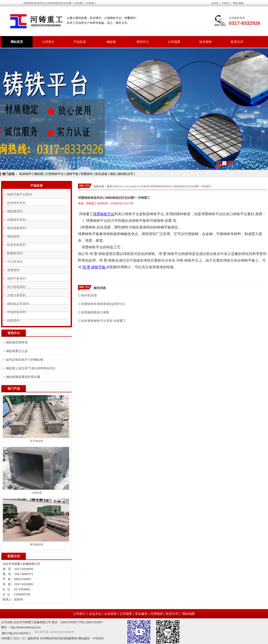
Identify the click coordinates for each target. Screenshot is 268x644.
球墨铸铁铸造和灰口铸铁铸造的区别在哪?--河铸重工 (181, 186)
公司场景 (174, 42)
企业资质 (111, 614)
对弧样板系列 (16, 312)
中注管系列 (15, 262)
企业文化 (95, 614)
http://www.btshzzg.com (26, 627)
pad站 (215, 3)
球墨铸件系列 (16, 220)
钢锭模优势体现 (17, 342)
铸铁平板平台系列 (19, 194)
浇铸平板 (72, 174)
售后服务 (141, 614)
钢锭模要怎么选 (17, 351)
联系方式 (237, 42)
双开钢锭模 (37, 441)
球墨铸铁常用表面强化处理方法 (103, 304)
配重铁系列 (15, 253)
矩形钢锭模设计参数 (95, 312)
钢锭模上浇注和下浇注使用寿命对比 (31, 368)
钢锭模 (111, 42)
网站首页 (17, 42)
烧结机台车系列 (18, 304)
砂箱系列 (13, 320)
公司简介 (48, 42)
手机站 (225, 3)
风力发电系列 (16, 287)
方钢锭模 (37, 493)
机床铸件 (25, 174)
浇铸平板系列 (16, 278)
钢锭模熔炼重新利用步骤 (23, 377)
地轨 (113, 174)
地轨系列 (13, 236)
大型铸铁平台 (54, 174)
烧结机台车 (126, 174)
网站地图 (238, 3)
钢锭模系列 (15, 211)
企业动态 (131, 186)
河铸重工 (91, 203)
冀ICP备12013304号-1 (16, 633)
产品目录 (80, 42)
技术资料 (206, 42)
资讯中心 (143, 42)
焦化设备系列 (16, 228)
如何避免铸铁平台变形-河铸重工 (104, 321)
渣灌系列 (13, 270)
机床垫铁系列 (16, 245)
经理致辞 (157, 614)
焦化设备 (101, 174)
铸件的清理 (89, 295)
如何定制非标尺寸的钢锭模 (25, 360)
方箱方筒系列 (16, 295)
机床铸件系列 (16, 203)
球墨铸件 (87, 174)
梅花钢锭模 (37, 544)
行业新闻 (143, 186)
